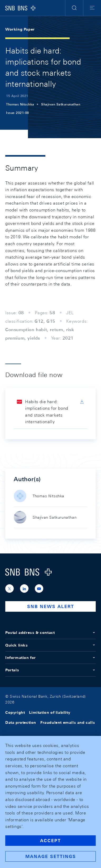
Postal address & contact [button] (50, 633)
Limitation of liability (50, 712)
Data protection (21, 722)
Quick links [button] (50, 645)
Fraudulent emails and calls (68, 722)
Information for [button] (50, 658)
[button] (74, 8)
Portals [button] (50, 670)
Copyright (15, 712)
